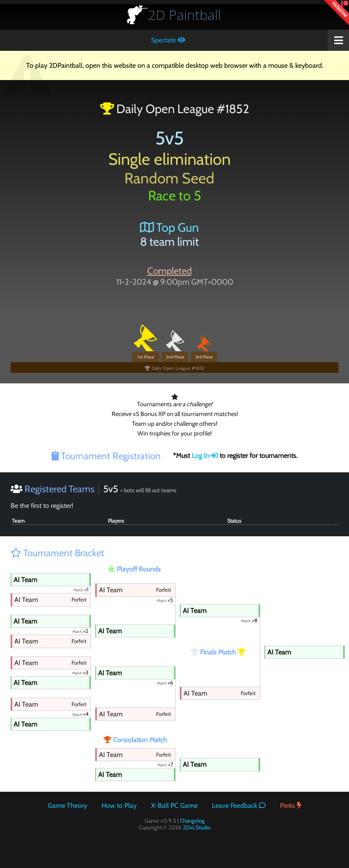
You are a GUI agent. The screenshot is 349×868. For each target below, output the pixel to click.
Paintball (184, 15)
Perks (291, 806)
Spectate (168, 40)
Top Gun (169, 227)
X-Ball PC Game (174, 806)
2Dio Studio (197, 827)
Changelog (192, 821)
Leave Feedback (239, 806)
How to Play (119, 806)
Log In (205, 456)
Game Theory (67, 806)
